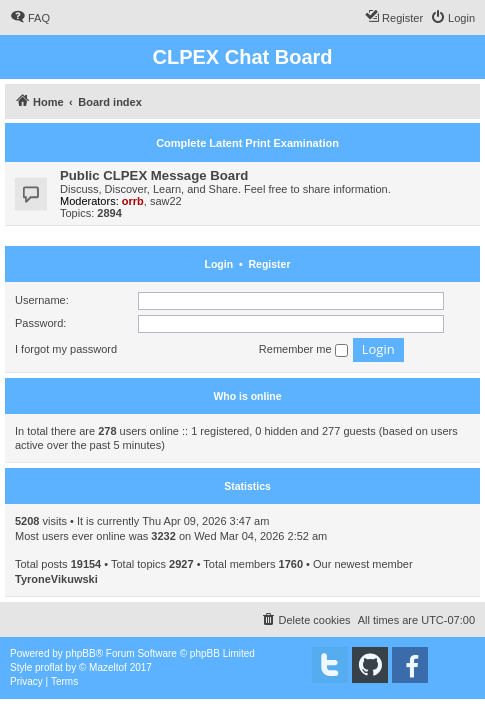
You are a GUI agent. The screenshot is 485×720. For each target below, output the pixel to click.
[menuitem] (30, 18)
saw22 (166, 201)
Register (269, 264)
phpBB (81, 653)
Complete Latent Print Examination (247, 143)
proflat (49, 667)
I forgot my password (66, 349)
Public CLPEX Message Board (154, 175)
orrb (133, 201)
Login (219, 264)
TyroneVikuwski (56, 579)
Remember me (303, 350)
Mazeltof (108, 667)
